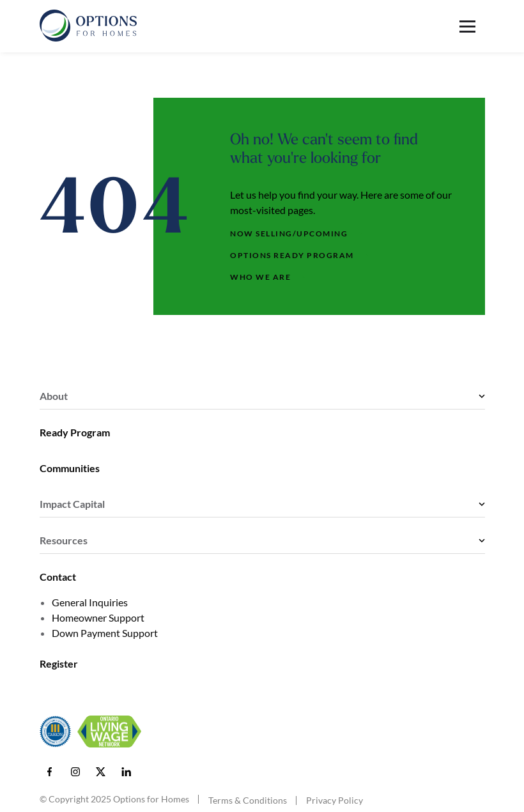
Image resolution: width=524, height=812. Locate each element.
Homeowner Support (98, 617)
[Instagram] (75, 772)
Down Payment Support (105, 633)
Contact (58, 577)
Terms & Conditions (248, 801)
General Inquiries (90, 602)
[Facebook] (50, 772)
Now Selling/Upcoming (289, 234)
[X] (101, 772)
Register (59, 663)
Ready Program (75, 432)
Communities (70, 468)
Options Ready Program (292, 255)
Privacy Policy (335, 801)
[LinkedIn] (127, 772)
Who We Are (260, 277)
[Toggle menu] (472, 27)
